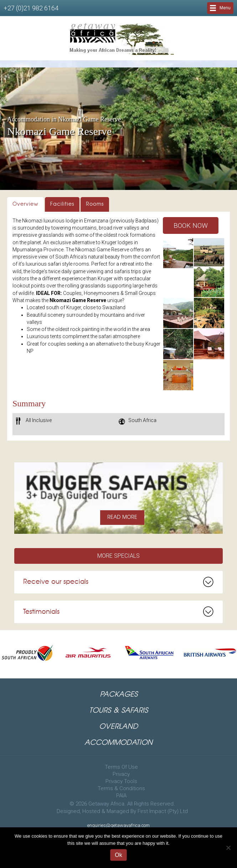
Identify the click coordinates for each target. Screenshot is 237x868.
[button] (191, 225)
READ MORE (122, 517)
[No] (228, 848)
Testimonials (41, 612)
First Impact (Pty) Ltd (163, 811)
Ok (118, 855)
